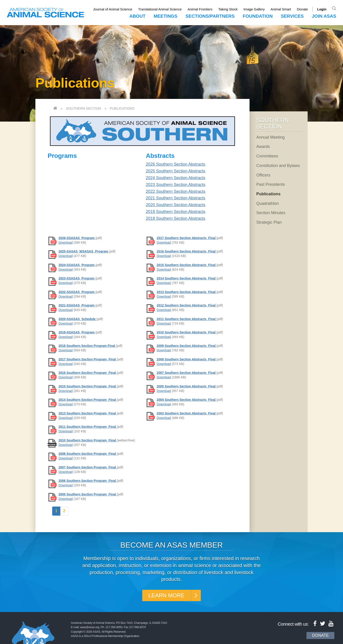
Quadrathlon (268, 203)
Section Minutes (271, 213)
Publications (122, 108)
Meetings (165, 16)
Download (66, 242)
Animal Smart (281, 9)
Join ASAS (324, 16)
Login (322, 9)
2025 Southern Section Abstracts (176, 171)
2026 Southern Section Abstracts (176, 164)
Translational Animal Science (160, 9)
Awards (263, 147)
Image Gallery (254, 9)
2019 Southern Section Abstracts (176, 212)
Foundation (258, 16)
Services (292, 16)
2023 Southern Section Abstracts (176, 185)
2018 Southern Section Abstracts (176, 218)
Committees (267, 156)
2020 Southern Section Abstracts (176, 205)
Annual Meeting (271, 137)
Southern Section (83, 108)
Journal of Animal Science (113, 9)
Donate (302, 9)
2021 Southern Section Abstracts (176, 198)
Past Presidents (271, 184)
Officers (263, 175)
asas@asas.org (90, 627)
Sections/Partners (210, 16)
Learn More (166, 595)
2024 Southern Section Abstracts (176, 178)
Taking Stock (228, 9)
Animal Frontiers (200, 9)
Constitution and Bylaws (278, 166)
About (137, 16)
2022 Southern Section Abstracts (176, 191)
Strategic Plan (269, 222)
